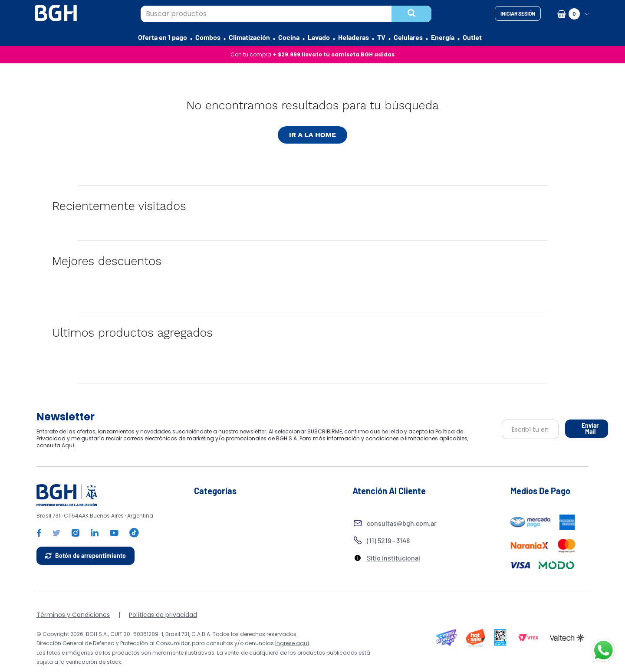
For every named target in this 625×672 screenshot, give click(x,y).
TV (381, 37)
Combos (208, 37)
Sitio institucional (393, 558)
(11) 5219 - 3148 (388, 540)
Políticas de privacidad (163, 615)
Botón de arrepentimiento (90, 556)
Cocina (289, 37)
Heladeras (354, 37)
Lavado (319, 37)
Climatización (249, 37)
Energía (443, 37)
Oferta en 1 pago (163, 37)
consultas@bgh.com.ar (402, 523)
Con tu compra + (312, 54)
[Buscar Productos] (412, 14)
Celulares (408, 37)
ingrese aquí (292, 643)
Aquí (312, 445)
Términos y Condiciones (73, 615)
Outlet (472, 37)
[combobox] (286, 14)
